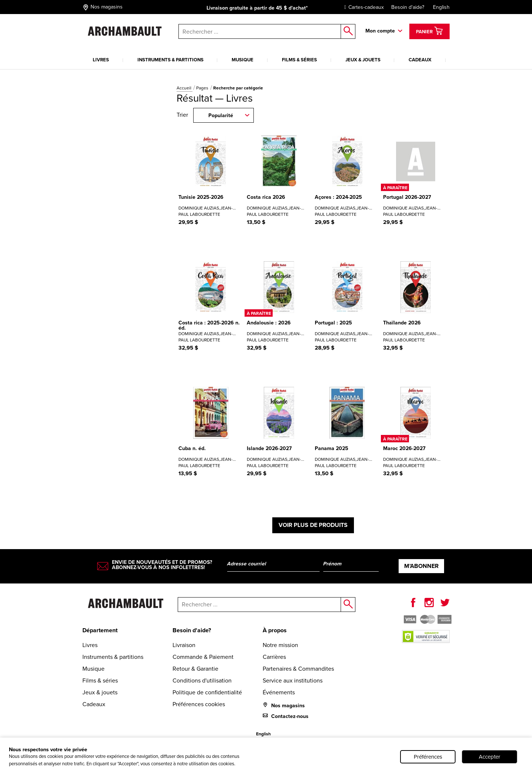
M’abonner (421, 566)
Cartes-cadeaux (362, 7)
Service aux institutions (293, 680)
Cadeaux (420, 60)
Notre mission (280, 645)
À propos (275, 630)
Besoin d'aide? (408, 7)
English (441, 7)
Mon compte (380, 31)
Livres (101, 60)
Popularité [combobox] (221, 115)
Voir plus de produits (313, 525)
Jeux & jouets (363, 60)
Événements (279, 692)
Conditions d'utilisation (202, 680)
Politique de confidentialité (207, 692)
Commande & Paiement (203, 657)
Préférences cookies (199, 704)
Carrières (274, 657)
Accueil (185, 88)
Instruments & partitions (170, 60)
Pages (203, 88)
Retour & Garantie (195, 669)
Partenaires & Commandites (298, 669)
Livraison (184, 645)
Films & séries (299, 60)
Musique (243, 60)
